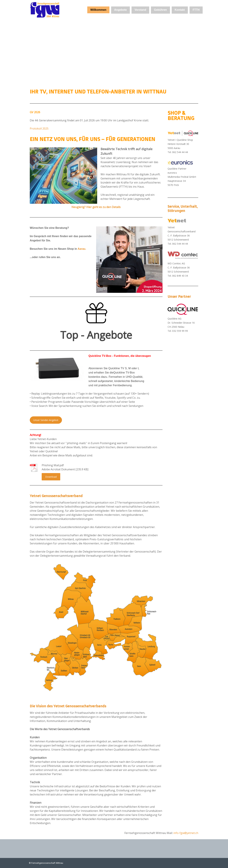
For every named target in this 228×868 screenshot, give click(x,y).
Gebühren (160, 10)
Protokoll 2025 (39, 129)
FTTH (196, 10)
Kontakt (180, 10)
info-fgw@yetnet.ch (186, 833)
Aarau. (82, 249)
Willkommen (98, 10)
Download (51, 477)
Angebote (120, 10)
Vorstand (140, 10)
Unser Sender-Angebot (46, 420)
